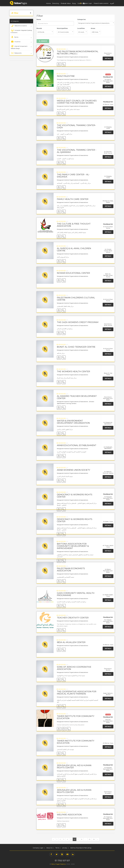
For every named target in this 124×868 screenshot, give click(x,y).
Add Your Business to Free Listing (81, 848)
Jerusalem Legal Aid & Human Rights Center (74, 767)
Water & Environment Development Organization (73, 422)
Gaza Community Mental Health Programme (76, 594)
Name (39, 19)
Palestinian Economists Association (71, 570)
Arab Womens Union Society (74, 470)
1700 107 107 (62, 861)
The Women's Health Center (73, 372)
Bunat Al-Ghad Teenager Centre (76, 347)
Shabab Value (66, 3)
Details (108, 58)
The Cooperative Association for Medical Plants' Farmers (77, 693)
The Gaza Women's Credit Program (78, 322)
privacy (65, 848)
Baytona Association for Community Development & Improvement (73, 546)
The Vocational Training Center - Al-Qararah (77, 151)
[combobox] (96, 23)
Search (43, 41)
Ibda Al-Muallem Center (71, 642)
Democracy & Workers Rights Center (75, 496)
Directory (56, 3)
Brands (39, 28)
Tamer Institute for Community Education (76, 717)
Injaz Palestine (66, 76)
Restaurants (16, 53)
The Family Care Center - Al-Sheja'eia (73, 176)
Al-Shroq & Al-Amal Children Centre (74, 250)
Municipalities (62, 28)
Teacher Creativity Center (73, 618)
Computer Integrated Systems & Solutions (21, 31)
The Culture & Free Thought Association (74, 225)
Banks (15, 37)
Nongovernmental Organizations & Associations (72, 57)
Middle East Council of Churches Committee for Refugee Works (77, 102)
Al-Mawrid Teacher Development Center (77, 397)
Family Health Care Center (73, 199)
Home (48, 3)
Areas (93, 28)
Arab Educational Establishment (77, 445)
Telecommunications (19, 26)
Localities (81, 28)
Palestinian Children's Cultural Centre (76, 299)
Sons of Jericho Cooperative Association (74, 668)
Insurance (16, 42)
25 (90, 839)
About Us (49, 848)
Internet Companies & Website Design (19, 47)
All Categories (15, 21)
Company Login (38, 848)
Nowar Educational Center (73, 273)
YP (18, 3)
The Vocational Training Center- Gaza (76, 126)
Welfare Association (69, 815)
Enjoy (74, 3)
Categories (82, 19)
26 (94, 839)
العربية (112, 3)
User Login (88, 3)
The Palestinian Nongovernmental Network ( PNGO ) (78, 53)
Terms (57, 848)
